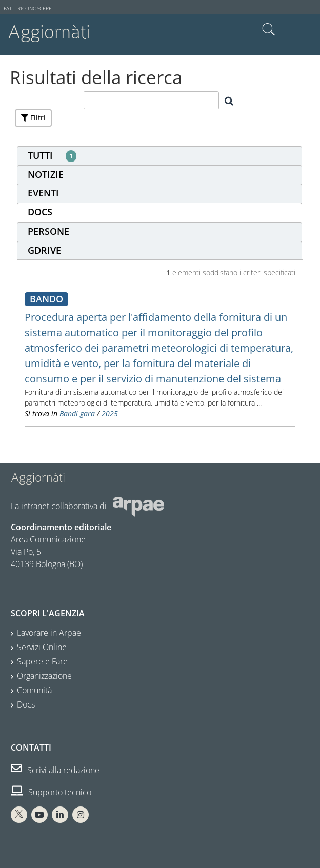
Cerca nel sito (269, 30)
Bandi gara (77, 413)
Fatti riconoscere (28, 8)
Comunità (34, 690)
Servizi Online (42, 647)
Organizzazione (44, 676)
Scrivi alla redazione (55, 770)
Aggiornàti (49, 32)
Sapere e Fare (42, 661)
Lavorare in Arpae (49, 633)
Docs (26, 704)
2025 (110, 413)
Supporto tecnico (51, 792)
